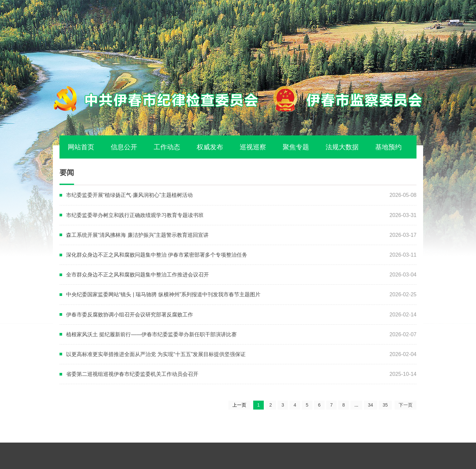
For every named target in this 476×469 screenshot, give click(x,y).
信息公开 (124, 147)
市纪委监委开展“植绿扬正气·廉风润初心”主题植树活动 (129, 195)
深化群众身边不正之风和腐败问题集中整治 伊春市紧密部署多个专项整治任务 (157, 255)
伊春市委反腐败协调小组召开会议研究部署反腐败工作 (130, 315)
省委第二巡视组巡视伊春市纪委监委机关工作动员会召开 (132, 374)
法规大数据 (342, 147)
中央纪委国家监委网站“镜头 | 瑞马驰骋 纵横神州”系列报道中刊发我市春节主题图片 (163, 294)
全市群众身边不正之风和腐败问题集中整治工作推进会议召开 (138, 275)
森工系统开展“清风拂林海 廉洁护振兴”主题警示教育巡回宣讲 (137, 235)
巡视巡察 (253, 147)
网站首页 (81, 147)
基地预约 (388, 147)
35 (385, 405)
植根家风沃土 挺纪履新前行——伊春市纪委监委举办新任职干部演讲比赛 (151, 334)
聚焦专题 (296, 147)
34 (371, 405)
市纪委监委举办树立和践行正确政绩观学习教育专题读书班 (135, 215)
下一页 (406, 405)
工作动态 (167, 147)
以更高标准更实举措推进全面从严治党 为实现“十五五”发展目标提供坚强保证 (156, 354)
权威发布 (210, 147)
